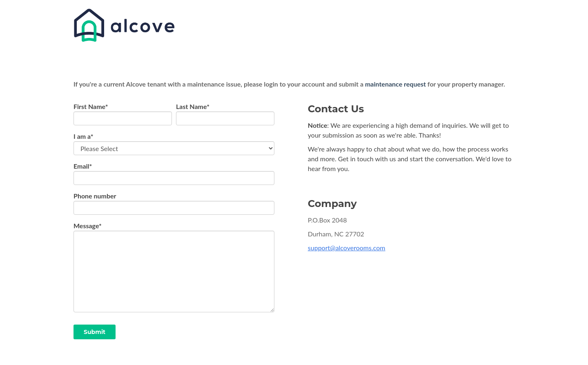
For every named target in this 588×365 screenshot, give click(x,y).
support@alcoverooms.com (347, 248)
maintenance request (395, 84)
